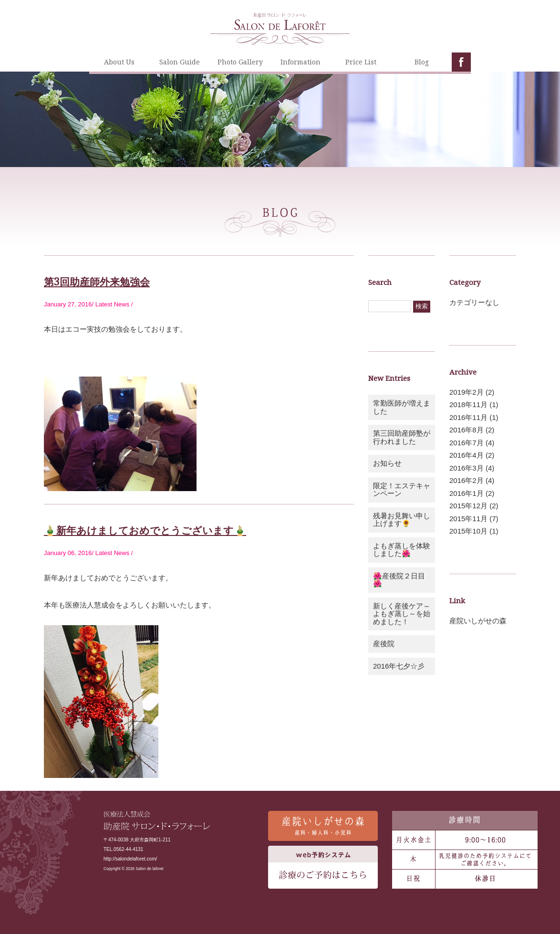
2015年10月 (468, 531)
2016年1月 (467, 493)
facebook (461, 62)
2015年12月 (468, 506)
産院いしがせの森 (478, 621)
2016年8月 (467, 430)
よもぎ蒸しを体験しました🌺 (402, 550)
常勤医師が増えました (402, 407)
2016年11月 (468, 417)
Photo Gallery (240, 62)
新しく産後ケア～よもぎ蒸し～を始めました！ (402, 614)
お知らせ (387, 463)
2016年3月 (467, 468)
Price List (361, 62)
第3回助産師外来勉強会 (97, 282)
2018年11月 (468, 404)
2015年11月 (468, 519)
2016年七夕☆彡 (399, 666)
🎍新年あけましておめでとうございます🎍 (145, 530)
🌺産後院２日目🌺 (399, 580)
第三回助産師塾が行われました (402, 437)
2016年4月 (467, 455)
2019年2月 (467, 392)
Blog (422, 62)
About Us (119, 62)
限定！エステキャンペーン (402, 490)
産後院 (384, 644)
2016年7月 (467, 443)
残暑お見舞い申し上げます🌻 (402, 520)
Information (301, 62)
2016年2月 (467, 480)
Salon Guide (180, 62)
